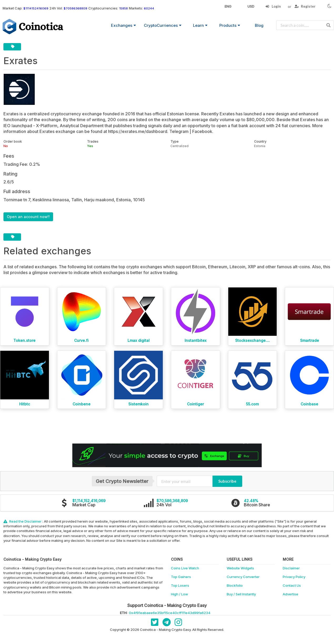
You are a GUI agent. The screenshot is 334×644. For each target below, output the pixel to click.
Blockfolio (235, 585)
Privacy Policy (294, 577)
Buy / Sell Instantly (241, 594)
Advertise (290, 594)
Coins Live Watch (185, 568)
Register (305, 6)
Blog (259, 25)
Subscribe (227, 481)
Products (230, 25)
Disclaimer (291, 568)
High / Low (179, 594)
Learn (200, 25)
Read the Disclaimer (23, 521)
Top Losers (180, 585)
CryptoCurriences (163, 25)
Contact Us (292, 585)
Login (273, 6)
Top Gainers (181, 577)
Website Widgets (240, 568)
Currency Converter (243, 577)
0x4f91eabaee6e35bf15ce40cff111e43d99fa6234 (170, 613)
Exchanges (123, 25)
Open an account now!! (28, 217)
